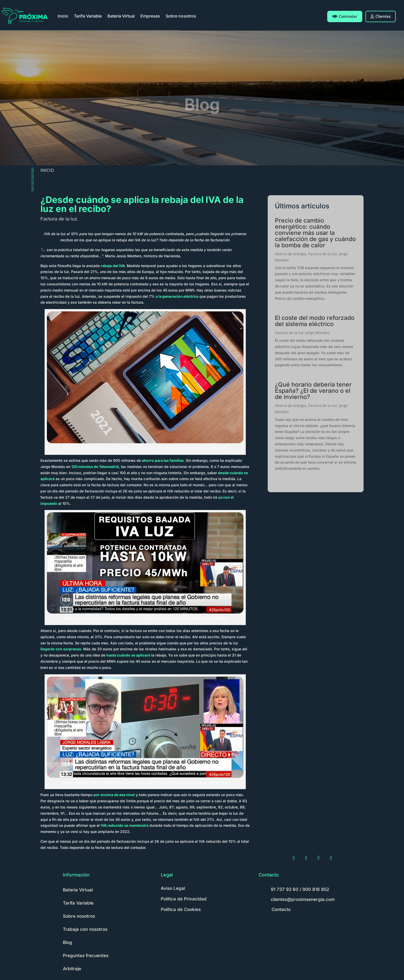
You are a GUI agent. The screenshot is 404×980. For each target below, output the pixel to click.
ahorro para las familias (163, 460)
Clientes (381, 16)
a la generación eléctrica (177, 296)
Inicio (63, 16)
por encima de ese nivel (114, 795)
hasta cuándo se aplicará (128, 655)
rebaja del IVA (113, 266)
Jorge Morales (317, 333)
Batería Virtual (121, 16)
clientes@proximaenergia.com (303, 899)
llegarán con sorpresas (61, 649)
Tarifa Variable (88, 16)
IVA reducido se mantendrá (125, 825)
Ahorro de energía (291, 254)
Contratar (345, 16)
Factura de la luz (59, 219)
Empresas (150, 16)
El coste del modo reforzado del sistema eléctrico (315, 321)
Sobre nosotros (181, 16)
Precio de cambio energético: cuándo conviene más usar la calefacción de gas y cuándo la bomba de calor (315, 233)
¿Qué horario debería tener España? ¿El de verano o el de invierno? (313, 391)
